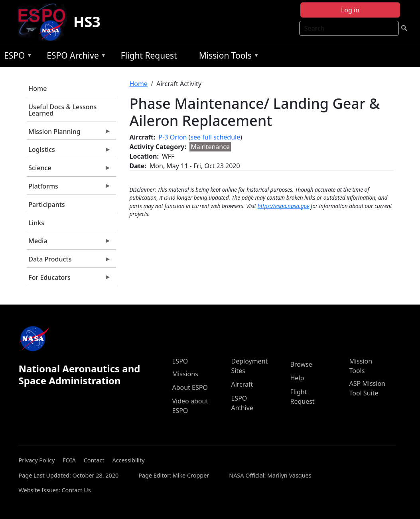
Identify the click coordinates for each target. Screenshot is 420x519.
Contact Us (76, 490)
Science (69, 170)
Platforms (69, 188)
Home (37, 88)
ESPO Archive (74, 57)
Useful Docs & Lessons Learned (62, 110)
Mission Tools (227, 57)
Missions (185, 374)
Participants (46, 204)
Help (297, 378)
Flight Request (149, 55)
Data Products (69, 261)
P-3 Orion (173, 137)
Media (69, 243)
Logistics (69, 151)
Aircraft (242, 384)
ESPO (16, 57)
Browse (301, 364)
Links (36, 223)
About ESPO (190, 387)
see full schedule (215, 137)
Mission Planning (69, 134)
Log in (350, 10)
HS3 (87, 22)
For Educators (69, 279)
